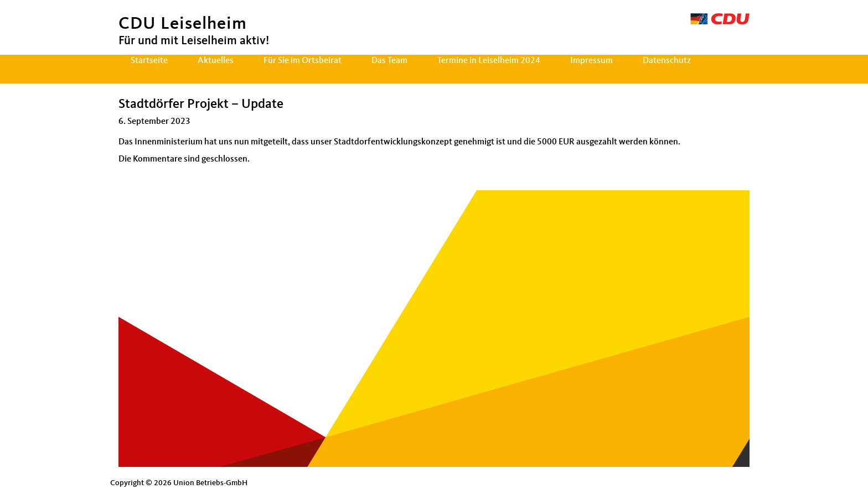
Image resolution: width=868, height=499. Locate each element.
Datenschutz (667, 61)
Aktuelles (216, 61)
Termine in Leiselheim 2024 (489, 61)
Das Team (389, 61)
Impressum (591, 61)
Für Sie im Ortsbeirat (303, 61)
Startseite (149, 61)
